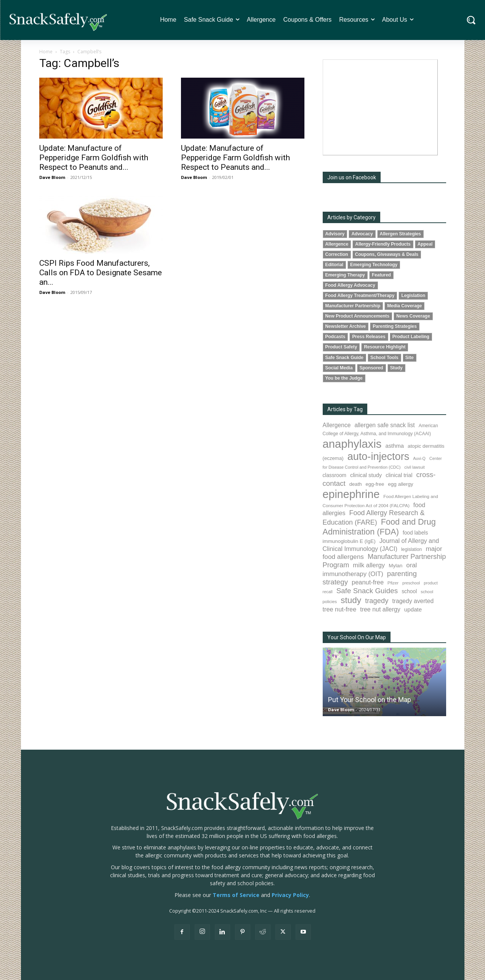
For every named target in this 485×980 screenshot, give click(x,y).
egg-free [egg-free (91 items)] (375, 484)
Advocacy (362, 234)
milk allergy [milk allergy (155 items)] (369, 565)
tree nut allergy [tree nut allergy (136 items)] (380, 609)
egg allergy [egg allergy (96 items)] (400, 484)
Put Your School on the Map (370, 700)
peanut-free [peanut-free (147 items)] (368, 582)
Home (46, 52)
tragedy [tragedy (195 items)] (377, 601)
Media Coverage (404, 306)
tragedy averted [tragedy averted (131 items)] (413, 601)
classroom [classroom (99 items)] (335, 475)
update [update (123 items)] (413, 609)
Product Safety (341, 347)
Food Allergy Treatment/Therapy (360, 295)
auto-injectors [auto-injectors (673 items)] (379, 456)
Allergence (337, 244)
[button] (471, 20)
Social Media (339, 368)
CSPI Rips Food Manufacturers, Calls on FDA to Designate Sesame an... (101, 273)
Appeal (425, 244)
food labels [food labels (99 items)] (415, 533)
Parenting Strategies (395, 326)
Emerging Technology (374, 265)
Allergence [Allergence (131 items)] (337, 425)
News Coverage (413, 316)
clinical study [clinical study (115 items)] (366, 475)
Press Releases (369, 337)
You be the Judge (344, 378)
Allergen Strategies (400, 234)
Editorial (335, 265)
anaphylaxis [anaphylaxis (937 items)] (352, 444)
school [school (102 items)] (409, 591)
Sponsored (371, 368)
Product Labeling (411, 337)
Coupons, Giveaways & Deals (387, 254)
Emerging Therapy (345, 275)
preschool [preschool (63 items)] (411, 583)
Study (396, 368)
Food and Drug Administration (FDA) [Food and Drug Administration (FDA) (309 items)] (379, 527)
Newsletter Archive (346, 326)
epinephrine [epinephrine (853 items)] (351, 494)
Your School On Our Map (357, 637)
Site (410, 358)
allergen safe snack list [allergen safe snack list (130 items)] (384, 425)
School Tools (384, 358)
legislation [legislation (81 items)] (412, 549)
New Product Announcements (358, 316)
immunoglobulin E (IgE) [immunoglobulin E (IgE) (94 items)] (349, 541)
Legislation (413, 295)
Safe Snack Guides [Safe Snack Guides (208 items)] (367, 591)
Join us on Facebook (352, 177)
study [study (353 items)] (351, 600)
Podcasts (335, 337)
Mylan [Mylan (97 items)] (395, 566)
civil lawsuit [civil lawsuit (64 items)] (414, 467)
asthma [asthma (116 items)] (395, 446)
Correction (337, 254)
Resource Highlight (385, 347)
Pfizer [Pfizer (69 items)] (393, 583)
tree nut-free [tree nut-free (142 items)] (340, 609)
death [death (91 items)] (356, 484)
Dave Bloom (52, 177)
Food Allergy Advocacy (350, 285)
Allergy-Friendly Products (383, 244)
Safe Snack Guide (344, 358)
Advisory (335, 234)
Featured (381, 275)
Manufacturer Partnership (353, 306)
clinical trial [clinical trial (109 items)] (399, 475)
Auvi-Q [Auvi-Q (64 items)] (419, 458)
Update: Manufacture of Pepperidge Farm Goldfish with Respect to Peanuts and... (94, 158)
